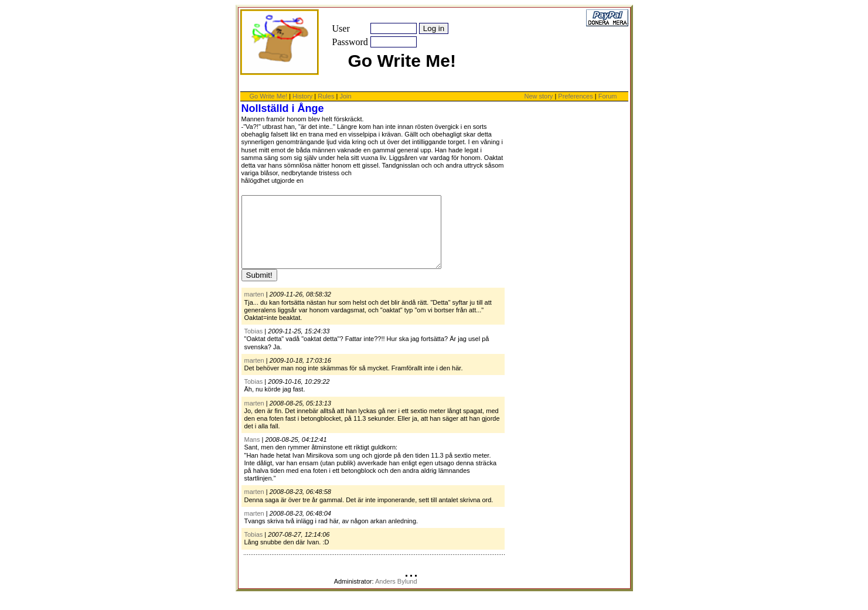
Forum (608, 96)
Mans (252, 454)
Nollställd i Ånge (283, 108)
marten (254, 308)
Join (345, 96)
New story (538, 96)
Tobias (254, 345)
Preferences (576, 96)
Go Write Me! (269, 96)
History (302, 96)
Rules (326, 96)
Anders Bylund (396, 595)
